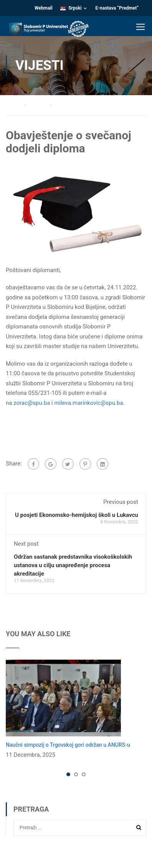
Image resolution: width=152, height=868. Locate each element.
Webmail (44, 8)
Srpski (71, 8)
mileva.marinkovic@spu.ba (88, 403)
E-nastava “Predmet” (117, 8)
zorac (32, 403)
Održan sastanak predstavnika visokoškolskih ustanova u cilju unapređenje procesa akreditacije (73, 565)
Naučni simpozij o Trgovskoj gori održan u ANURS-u (68, 745)
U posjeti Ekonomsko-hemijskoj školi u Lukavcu (77, 515)
